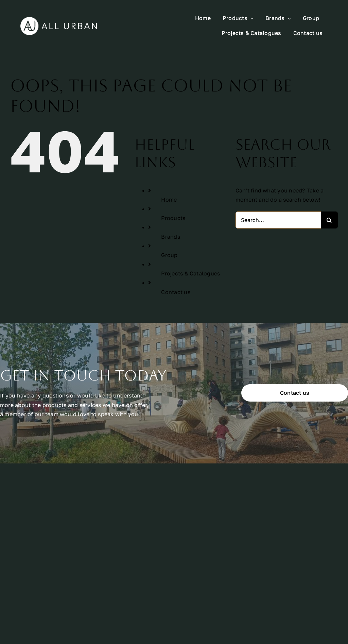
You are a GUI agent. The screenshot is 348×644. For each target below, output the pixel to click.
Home (169, 200)
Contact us (176, 292)
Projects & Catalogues (190, 273)
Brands (170, 237)
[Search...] (278, 220)
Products (173, 218)
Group (169, 255)
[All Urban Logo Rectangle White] (59, 20)
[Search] (329, 220)
